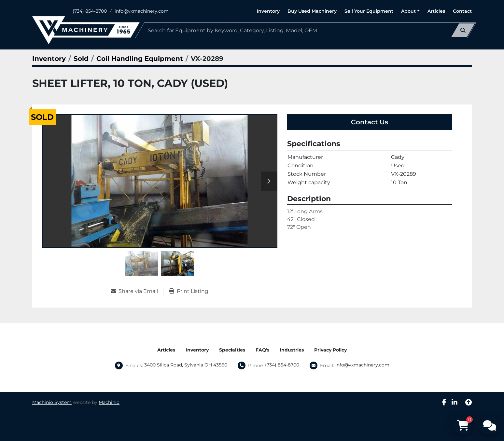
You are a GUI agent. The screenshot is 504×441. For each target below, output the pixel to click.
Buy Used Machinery (312, 11)
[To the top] (469, 402)
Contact (462, 11)
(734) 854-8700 (90, 11)
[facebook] (444, 402)
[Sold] (81, 59)
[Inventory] (49, 59)
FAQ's (262, 350)
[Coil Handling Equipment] (140, 59)
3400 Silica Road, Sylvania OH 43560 (186, 365)
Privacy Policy (330, 350)
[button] (410, 11)
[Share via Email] (137, 291)
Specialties (232, 350)
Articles (436, 11)
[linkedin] (455, 402)
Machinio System (52, 402)
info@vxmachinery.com (142, 11)
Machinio (109, 402)
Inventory (268, 11)
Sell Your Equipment (369, 11)
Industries (292, 350)
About (408, 11)
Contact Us (370, 122)
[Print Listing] (189, 291)
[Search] (306, 30)
